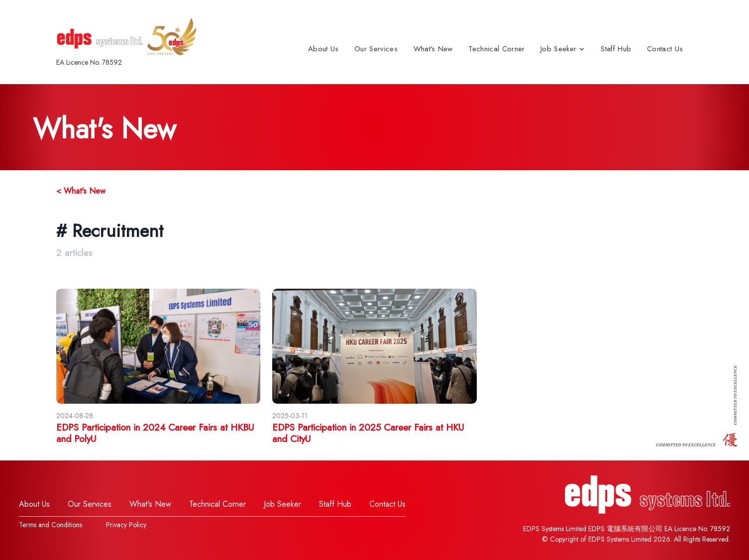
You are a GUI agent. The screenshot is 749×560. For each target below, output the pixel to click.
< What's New (81, 191)
